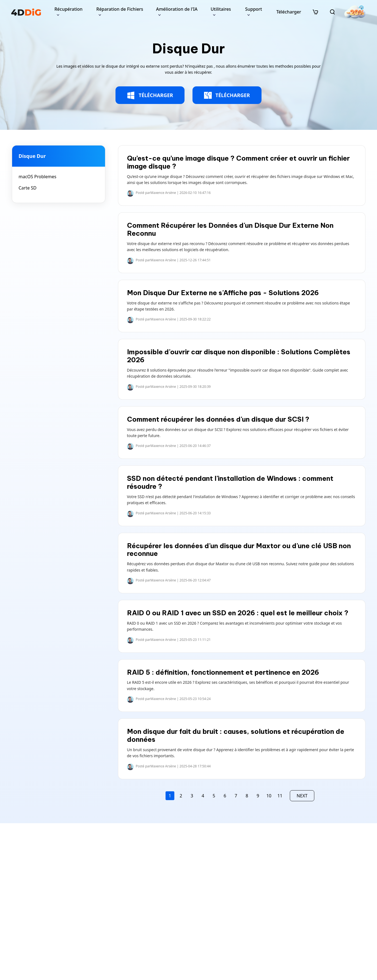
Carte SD (28, 188)
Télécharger (289, 12)
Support (253, 9)
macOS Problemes (38, 177)
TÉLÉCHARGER (150, 95)
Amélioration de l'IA (177, 9)
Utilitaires (221, 9)
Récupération (68, 9)
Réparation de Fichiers (120, 9)
